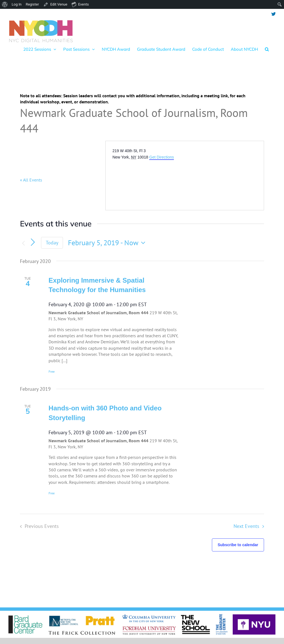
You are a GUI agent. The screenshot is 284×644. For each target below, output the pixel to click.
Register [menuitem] (32, 4)
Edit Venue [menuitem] (59, 4)
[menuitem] (5, 4)
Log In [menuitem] (17, 4)
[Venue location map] (154, 181)
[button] (267, 49)
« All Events (31, 180)
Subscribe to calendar (238, 545)
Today (52, 243)
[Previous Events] (23, 243)
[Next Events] (33, 242)
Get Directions (162, 157)
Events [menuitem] (80, 4)
